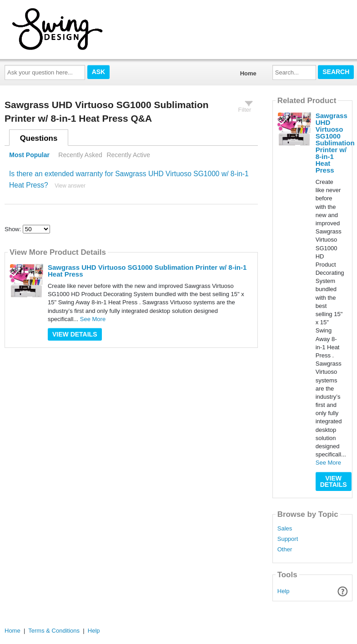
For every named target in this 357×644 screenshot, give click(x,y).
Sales (285, 529)
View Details (75, 334)
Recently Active (128, 155)
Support (288, 539)
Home (248, 73)
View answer (70, 186)
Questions (39, 138)
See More (93, 319)
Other (285, 550)
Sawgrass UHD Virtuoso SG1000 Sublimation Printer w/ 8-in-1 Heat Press (147, 271)
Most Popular (29, 155)
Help (284, 591)
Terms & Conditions (54, 631)
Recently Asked (80, 155)
